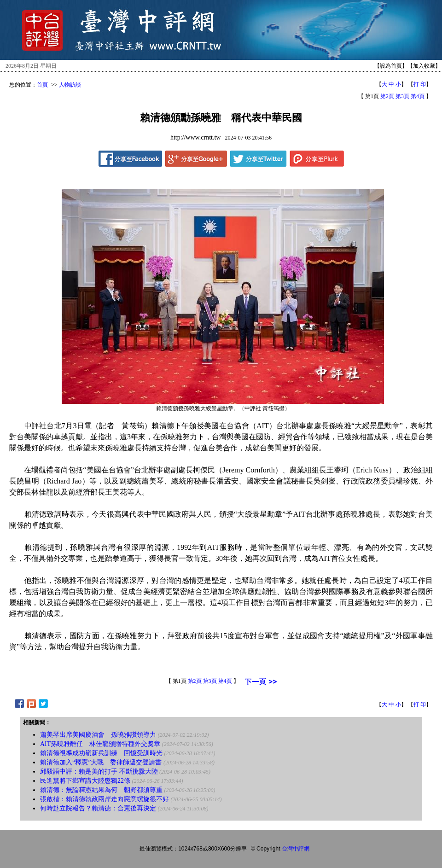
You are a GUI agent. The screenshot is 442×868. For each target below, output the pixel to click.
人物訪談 (70, 85)
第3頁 (402, 96)
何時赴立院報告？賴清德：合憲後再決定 (98, 808)
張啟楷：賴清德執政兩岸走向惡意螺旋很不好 (105, 799)
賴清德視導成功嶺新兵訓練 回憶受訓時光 (101, 753)
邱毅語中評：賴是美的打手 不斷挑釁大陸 (99, 772)
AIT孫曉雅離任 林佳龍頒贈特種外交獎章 (100, 744)
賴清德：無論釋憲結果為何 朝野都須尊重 (101, 790)
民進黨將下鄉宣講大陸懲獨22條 (85, 781)
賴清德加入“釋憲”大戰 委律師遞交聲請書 (101, 762)
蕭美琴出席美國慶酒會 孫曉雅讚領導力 (98, 735)
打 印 (420, 84)
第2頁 (387, 96)
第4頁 (418, 96)
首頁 (42, 85)
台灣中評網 (296, 849)
